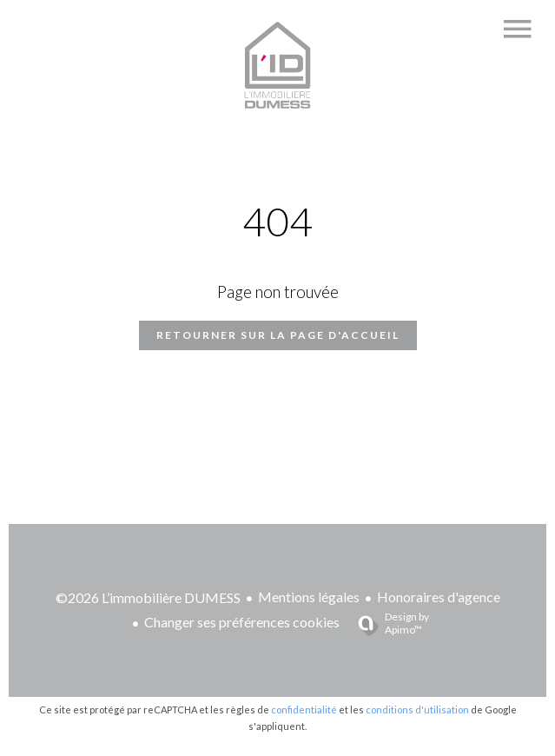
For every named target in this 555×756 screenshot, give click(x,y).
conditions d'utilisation (417, 710)
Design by (387, 623)
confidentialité (304, 710)
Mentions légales (309, 597)
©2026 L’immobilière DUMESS (148, 597)
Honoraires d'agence (439, 597)
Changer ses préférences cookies (242, 622)
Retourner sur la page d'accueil (278, 335)
